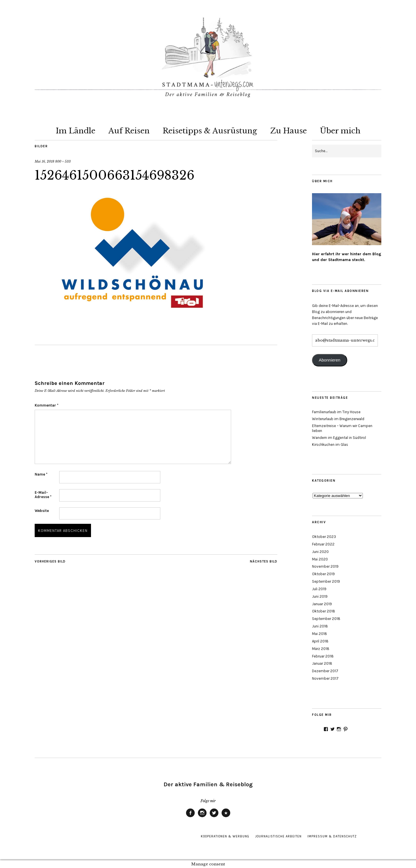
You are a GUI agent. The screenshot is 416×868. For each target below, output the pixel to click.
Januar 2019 (322, 604)
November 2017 (325, 678)
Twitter (214, 817)
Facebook (190, 817)
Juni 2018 (320, 626)
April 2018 (320, 641)
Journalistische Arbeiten (278, 836)
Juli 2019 (319, 589)
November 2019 (325, 566)
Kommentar (47, 405)
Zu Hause (288, 131)
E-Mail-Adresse (43, 495)
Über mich (340, 131)
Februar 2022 (323, 544)
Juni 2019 (320, 596)
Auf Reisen (129, 131)
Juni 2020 (320, 552)
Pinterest (226, 817)
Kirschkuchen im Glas (330, 445)
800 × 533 (63, 161)
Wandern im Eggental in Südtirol (339, 438)
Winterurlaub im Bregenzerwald (338, 419)
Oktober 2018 (324, 611)
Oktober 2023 (324, 537)
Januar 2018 (322, 663)
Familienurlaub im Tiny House (336, 412)
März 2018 (321, 649)
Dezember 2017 (325, 671)
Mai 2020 (320, 559)
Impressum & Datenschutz (332, 836)
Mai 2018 (320, 634)
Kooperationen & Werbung (225, 836)
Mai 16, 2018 (44, 161)
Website (42, 511)
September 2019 (326, 581)
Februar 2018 (323, 656)
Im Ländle (76, 131)
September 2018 (326, 619)
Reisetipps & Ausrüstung (210, 131)
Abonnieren (329, 360)
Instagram (202, 817)
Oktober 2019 (323, 574)
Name (41, 474)
